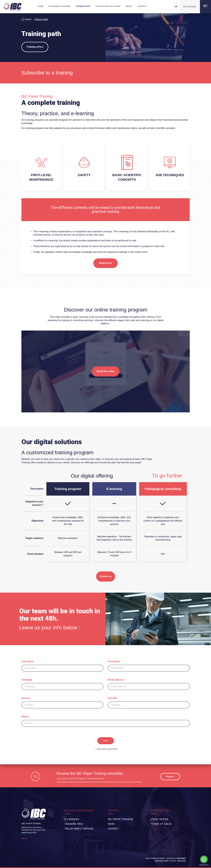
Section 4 (181, 858)
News (111, 824)
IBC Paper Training (120, 819)
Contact (142, 6)
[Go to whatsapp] (204, 859)
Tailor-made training (79, 829)
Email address (149, 684)
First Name (149, 666)
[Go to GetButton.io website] (204, 865)
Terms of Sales (161, 824)
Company (62, 684)
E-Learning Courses (59, 6)
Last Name (62, 666)
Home (28, 19)
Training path (41, 19)
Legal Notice (160, 819)
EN (176, 7)
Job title (149, 703)
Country (62, 703)
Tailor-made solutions (108, 6)
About (129, 6)
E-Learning (72, 819)
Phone (106, 721)
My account (190, 7)
